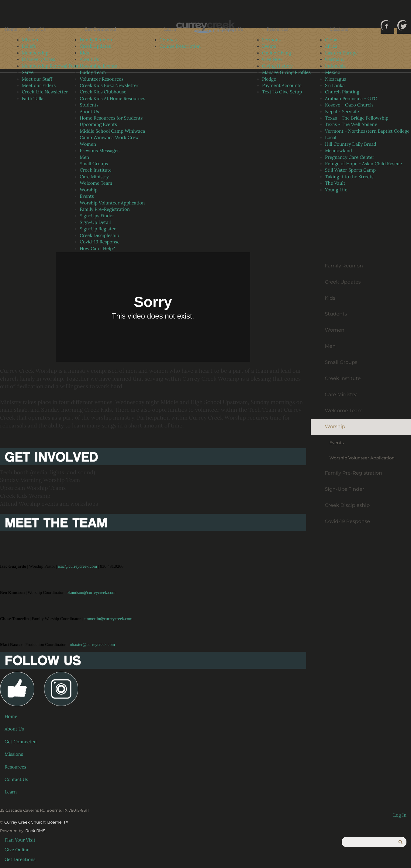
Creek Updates (95, 46)
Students (89, 105)
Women (88, 144)
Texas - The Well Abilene (351, 125)
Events (87, 196)
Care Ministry (94, 177)
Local (331, 138)
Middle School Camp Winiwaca (112, 131)
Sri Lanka (335, 86)
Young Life (336, 190)
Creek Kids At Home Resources (112, 99)
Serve (28, 73)
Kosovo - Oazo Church (349, 105)
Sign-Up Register (98, 229)
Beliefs (29, 46)
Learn (170, 29)
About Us (36, 29)
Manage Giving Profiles (286, 73)
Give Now (272, 59)
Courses (168, 40)
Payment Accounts (282, 86)
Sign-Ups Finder (97, 216)
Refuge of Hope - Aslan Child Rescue (363, 164)
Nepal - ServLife (342, 112)
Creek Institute (96, 170)
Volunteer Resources (102, 79)
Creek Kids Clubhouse (103, 92)
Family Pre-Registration (105, 209)
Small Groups (94, 164)
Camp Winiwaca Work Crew (109, 138)
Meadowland (338, 151)
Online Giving (276, 53)
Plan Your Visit (20, 840)
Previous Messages (100, 151)
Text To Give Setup (282, 92)
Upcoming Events (98, 66)
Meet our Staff (37, 79)
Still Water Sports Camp (350, 170)
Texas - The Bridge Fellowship (357, 118)
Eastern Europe (341, 53)
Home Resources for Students (111, 118)
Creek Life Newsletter (45, 92)
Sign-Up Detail (95, 223)
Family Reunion (96, 40)
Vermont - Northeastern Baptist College (367, 131)
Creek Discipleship (99, 236)
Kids (84, 53)
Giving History (277, 66)
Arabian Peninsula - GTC (351, 99)
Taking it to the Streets (349, 177)
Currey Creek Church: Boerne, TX (36, 822)
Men (84, 157)
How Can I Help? (97, 249)
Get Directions (20, 860)
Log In (400, 815)
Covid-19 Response (100, 242)
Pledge (269, 79)
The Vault (335, 183)
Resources (278, 29)
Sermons (271, 40)
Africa (331, 46)
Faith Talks (33, 99)
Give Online (17, 850)
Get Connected (100, 29)
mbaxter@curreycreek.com (92, 645)
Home (11, 29)
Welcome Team (96, 183)
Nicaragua (336, 79)
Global (332, 40)
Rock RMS (35, 831)
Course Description (180, 46)
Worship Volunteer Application (112, 203)
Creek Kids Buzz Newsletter (109, 86)
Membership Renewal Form (51, 66)
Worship (89, 190)
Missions (339, 29)
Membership (35, 53)
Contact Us (231, 29)
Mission (30, 40)
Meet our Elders (39, 86)
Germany (335, 59)
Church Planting (342, 92)
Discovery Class (38, 59)
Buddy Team (93, 73)
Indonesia (335, 66)
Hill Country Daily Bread (351, 144)
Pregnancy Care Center (350, 157)
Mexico (333, 73)
